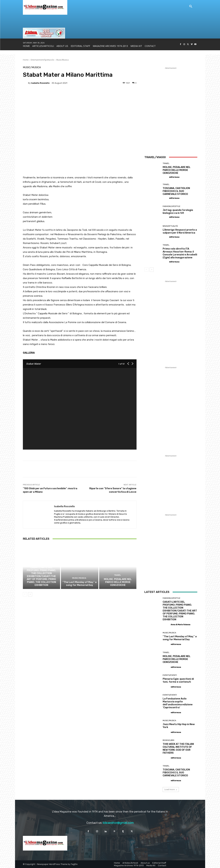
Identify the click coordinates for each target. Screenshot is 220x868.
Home (26, 60)
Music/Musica (62, 60)
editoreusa (174, 177)
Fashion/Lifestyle (41, 563)
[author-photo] (166, 177)
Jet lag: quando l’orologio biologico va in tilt (178, 211)
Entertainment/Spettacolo (42, 60)
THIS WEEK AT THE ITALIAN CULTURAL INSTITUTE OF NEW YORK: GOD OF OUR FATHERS (178, 748)
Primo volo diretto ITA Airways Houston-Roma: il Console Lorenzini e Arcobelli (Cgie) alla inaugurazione (180, 253)
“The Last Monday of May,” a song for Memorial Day (80, 584)
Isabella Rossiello (40, 83)
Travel (117, 575)
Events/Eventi (170, 675)
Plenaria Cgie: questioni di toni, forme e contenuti (178, 680)
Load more (171, 789)
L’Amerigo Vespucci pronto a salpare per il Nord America (180, 231)
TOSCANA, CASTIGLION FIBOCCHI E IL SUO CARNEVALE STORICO (176, 191)
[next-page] (30, 594)
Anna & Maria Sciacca (180, 625)
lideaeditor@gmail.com (118, 823)
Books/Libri (168, 740)
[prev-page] (25, 594)
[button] (191, 7)
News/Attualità (170, 226)
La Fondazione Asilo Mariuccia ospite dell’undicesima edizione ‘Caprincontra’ (178, 703)
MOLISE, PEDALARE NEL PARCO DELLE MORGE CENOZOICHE (118, 582)
